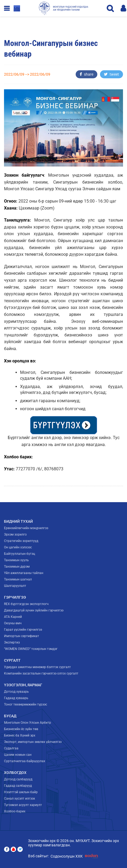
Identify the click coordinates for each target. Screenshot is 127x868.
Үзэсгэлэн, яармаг (23, 685)
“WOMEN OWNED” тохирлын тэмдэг (31, 649)
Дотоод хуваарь (16, 692)
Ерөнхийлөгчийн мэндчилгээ (26, 528)
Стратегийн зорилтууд (21, 541)
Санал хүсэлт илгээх (20, 799)
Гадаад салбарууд (18, 786)
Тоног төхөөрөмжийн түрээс (26, 704)
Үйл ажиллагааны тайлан (24, 573)
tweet (111, 74)
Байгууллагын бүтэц (20, 554)
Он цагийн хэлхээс (18, 547)
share (86, 74)
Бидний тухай (18, 521)
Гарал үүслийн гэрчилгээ (23, 630)
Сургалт (12, 660)
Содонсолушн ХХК (75, 856)
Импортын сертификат (22, 636)
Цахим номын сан (18, 755)
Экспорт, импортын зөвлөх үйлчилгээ (33, 742)
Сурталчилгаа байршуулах (25, 761)
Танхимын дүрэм (17, 567)
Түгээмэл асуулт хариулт (23, 805)
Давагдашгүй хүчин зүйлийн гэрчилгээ (34, 610)
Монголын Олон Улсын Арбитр (28, 723)
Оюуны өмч (13, 623)
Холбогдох (15, 773)
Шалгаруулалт (15, 586)
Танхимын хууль (16, 560)
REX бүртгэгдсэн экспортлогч (26, 604)
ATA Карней (13, 617)
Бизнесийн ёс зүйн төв (21, 729)
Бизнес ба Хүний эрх (20, 735)
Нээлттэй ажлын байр (21, 792)
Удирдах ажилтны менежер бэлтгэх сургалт (37, 667)
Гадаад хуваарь (16, 698)
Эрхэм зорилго (15, 534)
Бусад (10, 716)
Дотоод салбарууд (18, 779)
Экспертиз (12, 642)
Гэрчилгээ (15, 597)
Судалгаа (11, 748)
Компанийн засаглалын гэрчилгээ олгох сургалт (41, 673)
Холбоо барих (15, 811)
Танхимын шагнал (18, 579)
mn (17, 8)
